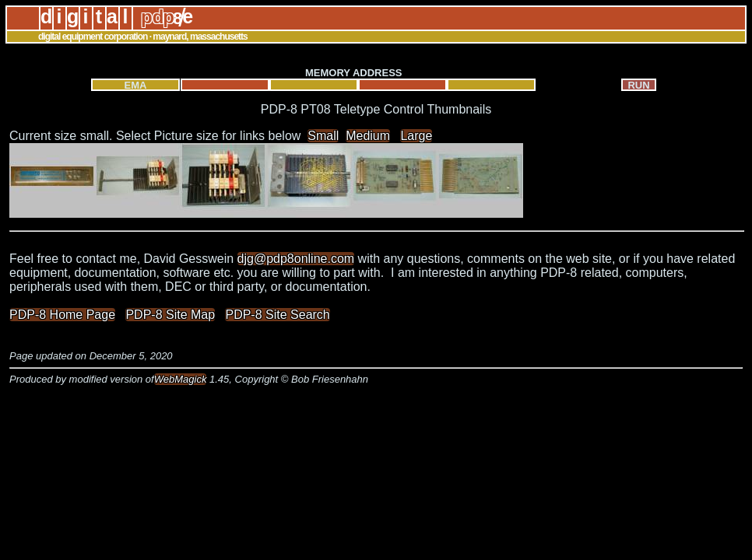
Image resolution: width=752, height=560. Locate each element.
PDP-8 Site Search (277, 315)
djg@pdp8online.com (296, 259)
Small (323, 136)
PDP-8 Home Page (62, 315)
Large (416, 136)
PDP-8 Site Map (170, 315)
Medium (368, 136)
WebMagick (181, 379)
